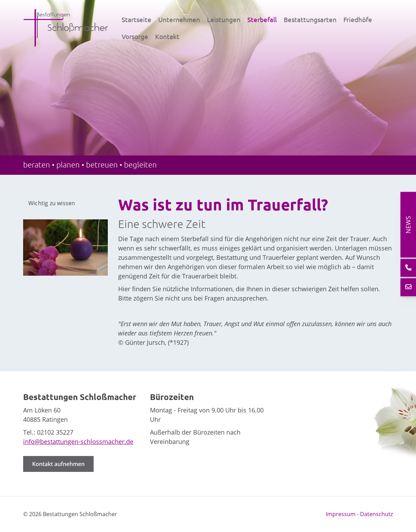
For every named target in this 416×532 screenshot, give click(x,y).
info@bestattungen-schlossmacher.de (78, 441)
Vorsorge (135, 36)
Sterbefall (262, 19)
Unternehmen (179, 19)
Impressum (341, 514)
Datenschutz (376, 514)
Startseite (136, 19)
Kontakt (167, 36)
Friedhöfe (358, 19)
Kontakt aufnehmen (58, 464)
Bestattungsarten (310, 19)
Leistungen (224, 19)
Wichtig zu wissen (52, 203)
